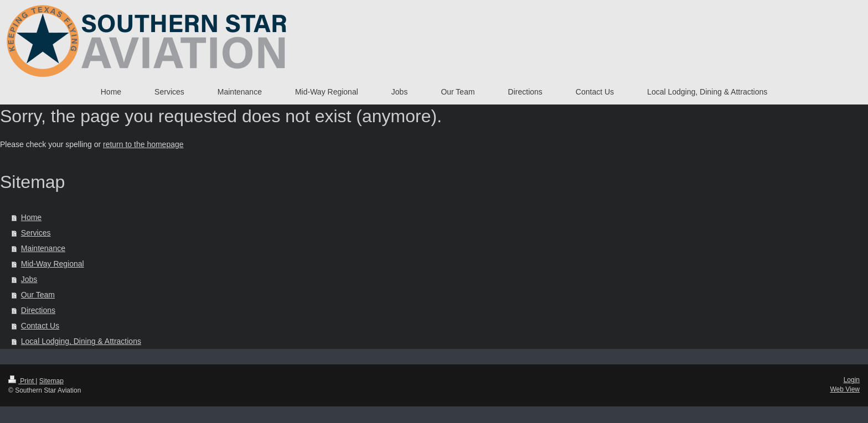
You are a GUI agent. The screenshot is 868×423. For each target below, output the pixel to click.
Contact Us (40, 326)
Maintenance (43, 248)
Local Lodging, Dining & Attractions (81, 341)
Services (36, 233)
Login (852, 380)
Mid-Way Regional (53, 264)
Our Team (38, 295)
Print (22, 381)
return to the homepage (143, 144)
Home (31, 217)
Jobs (29, 279)
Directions (38, 310)
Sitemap (51, 381)
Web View (845, 389)
